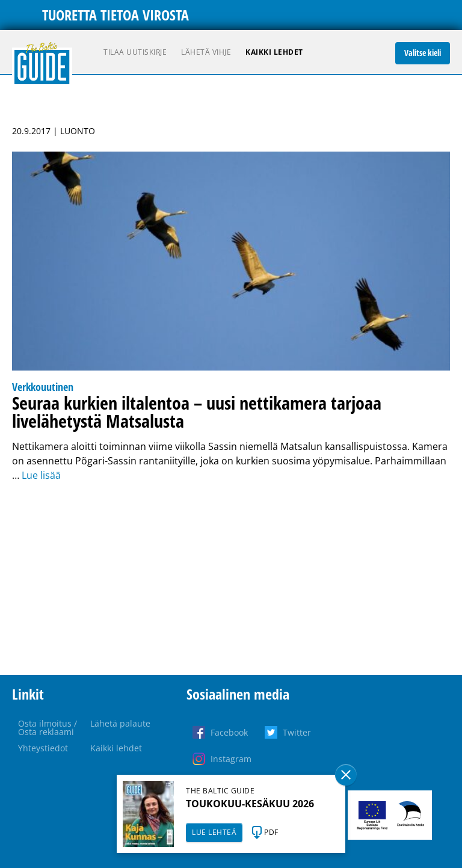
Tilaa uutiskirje (135, 52)
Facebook (229, 732)
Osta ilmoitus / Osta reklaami (48, 728)
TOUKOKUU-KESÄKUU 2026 (250, 804)
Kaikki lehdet (274, 52)
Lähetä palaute (120, 723)
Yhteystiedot (43, 748)
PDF (271, 832)
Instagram (231, 759)
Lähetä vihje (206, 52)
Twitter (297, 732)
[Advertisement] (231, 579)
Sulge (346, 775)
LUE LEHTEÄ (214, 832)
